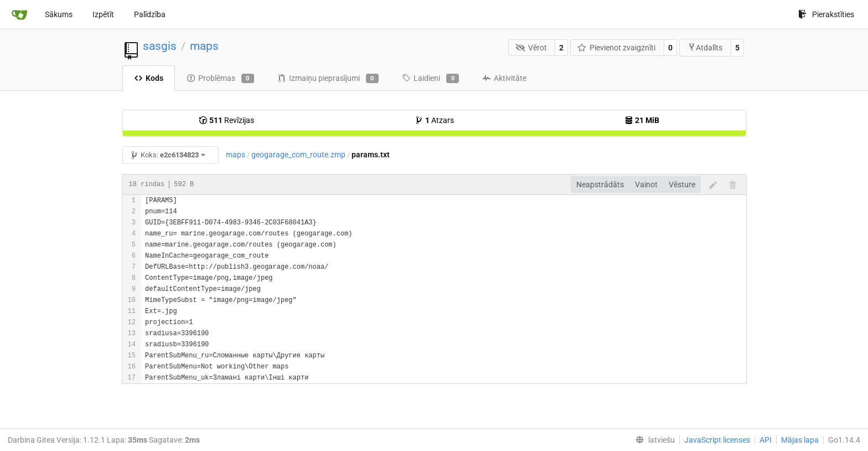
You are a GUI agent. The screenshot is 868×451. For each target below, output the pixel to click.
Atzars (434, 120)
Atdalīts (705, 47)
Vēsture (682, 184)
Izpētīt (103, 14)
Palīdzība (150, 14)
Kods (149, 78)
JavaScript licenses (717, 440)
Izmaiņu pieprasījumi (328, 79)
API (766, 440)
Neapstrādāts (600, 184)
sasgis (160, 46)
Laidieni (430, 79)
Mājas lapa (800, 440)
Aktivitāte (504, 78)
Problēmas (220, 79)
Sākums (59, 14)
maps (204, 46)
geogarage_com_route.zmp (298, 155)
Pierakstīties (826, 14)
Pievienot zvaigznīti (617, 48)
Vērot (531, 48)
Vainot (646, 184)
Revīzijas (226, 120)
